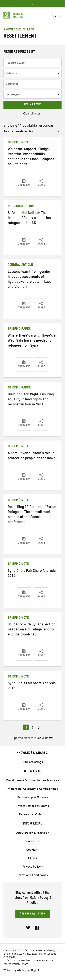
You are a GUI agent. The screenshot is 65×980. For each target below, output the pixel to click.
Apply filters (32, 105)
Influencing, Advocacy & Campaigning (32, 789)
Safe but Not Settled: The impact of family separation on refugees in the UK (32, 218)
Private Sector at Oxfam (32, 806)
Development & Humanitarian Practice (32, 780)
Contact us (32, 841)
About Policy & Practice (32, 833)
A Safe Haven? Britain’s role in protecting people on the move (32, 456)
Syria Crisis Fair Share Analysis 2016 (32, 574)
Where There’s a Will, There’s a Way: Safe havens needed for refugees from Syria (32, 341)
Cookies (32, 850)
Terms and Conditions (32, 875)
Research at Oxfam (32, 814)
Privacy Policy (32, 867)
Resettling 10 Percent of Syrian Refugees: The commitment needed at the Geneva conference (32, 515)
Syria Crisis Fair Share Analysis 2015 (32, 686)
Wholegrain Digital (28, 970)
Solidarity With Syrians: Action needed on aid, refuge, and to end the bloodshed (32, 630)
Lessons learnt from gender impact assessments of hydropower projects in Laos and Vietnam (30, 280)
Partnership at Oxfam (32, 797)
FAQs (32, 858)
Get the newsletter (32, 914)
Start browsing (32, 762)
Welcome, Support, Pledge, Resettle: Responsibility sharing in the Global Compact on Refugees (31, 157)
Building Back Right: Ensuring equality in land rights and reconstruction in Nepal (31, 400)
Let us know (45, 738)
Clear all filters (32, 113)
